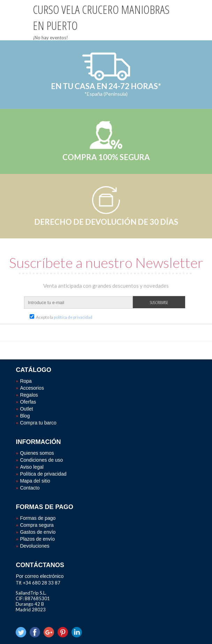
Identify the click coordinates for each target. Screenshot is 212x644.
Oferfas (28, 402)
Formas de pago (38, 518)
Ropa (26, 381)
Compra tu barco (38, 423)
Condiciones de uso (41, 460)
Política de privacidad (43, 474)
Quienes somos (37, 453)
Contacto (30, 488)
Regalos (29, 395)
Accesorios (32, 388)
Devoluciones (35, 546)
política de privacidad (73, 317)
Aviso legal (32, 467)
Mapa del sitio (35, 481)
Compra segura (37, 525)
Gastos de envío (38, 532)
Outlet (26, 409)
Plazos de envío (37, 539)
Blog (25, 416)
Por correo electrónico (40, 576)
